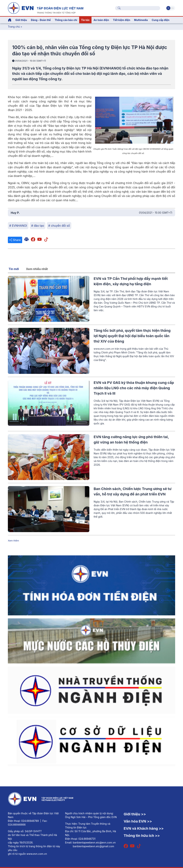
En (173, 8)
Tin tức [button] (85, 20)
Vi (168, 8)
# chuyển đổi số (59, 226)
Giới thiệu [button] (21, 20)
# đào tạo (38, 226)
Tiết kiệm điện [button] (122, 20)
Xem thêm (13, 541)
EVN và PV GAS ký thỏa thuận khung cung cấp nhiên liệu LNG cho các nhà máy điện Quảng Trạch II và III (134, 388)
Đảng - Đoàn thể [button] (41, 20)
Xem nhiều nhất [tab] (37, 269)
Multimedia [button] (141, 20)
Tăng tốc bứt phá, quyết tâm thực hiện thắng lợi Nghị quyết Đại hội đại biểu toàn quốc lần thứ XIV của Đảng (132, 336)
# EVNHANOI (18, 226)
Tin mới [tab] (14, 269)
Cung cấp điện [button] (161, 20)
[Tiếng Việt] (46, 8)
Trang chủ (14, 27)
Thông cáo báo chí (66, 20)
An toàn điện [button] (101, 20)
